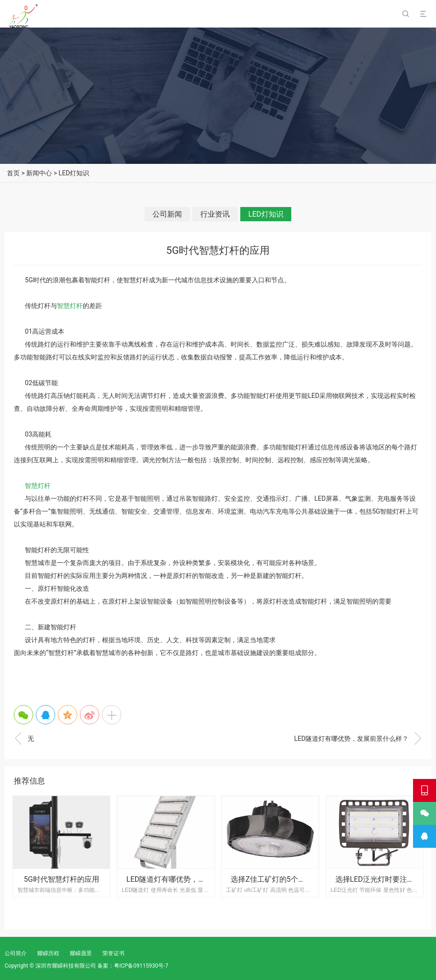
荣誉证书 (113, 953)
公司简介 (16, 953)
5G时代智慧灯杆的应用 (62, 879)
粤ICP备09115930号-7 (141, 966)
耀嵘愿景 (81, 953)
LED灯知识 (74, 173)
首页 (13, 173)
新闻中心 (39, 173)
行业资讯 (215, 214)
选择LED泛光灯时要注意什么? (384, 879)
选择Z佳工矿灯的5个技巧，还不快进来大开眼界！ (312, 879)
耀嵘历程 (48, 953)
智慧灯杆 (70, 306)
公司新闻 (167, 214)
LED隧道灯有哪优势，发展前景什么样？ (358, 739)
